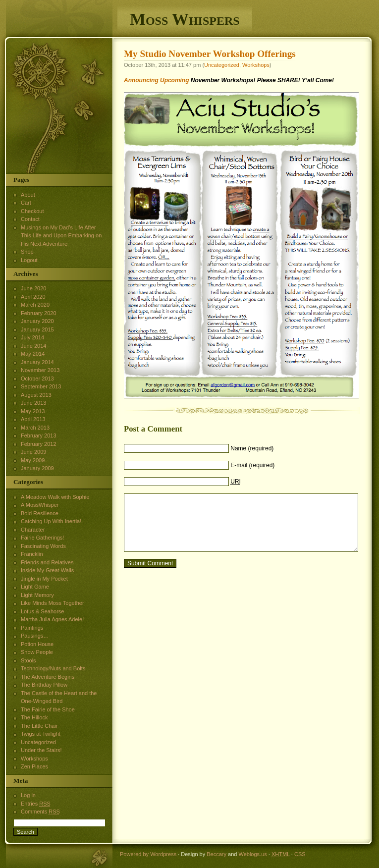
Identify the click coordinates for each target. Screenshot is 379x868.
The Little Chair (39, 726)
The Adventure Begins (48, 677)
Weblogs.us (252, 854)
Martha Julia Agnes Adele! (52, 619)
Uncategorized (222, 65)
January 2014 (37, 362)
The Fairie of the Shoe (48, 709)
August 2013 (36, 395)
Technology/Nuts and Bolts (53, 668)
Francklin (32, 554)
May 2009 (33, 460)
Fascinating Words (43, 546)
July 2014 (32, 337)
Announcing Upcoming (156, 80)
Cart (26, 203)
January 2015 (37, 329)
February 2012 (39, 444)
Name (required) (252, 448)
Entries (36, 804)
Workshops (256, 65)
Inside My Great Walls (47, 570)
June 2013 (33, 403)
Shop (27, 252)
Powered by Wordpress (148, 854)
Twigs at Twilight (41, 734)
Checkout (32, 211)
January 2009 (37, 468)
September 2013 (41, 386)
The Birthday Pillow (44, 685)
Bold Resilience (40, 513)
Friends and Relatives (47, 562)
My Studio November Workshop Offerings (210, 54)
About (28, 195)
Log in (28, 795)
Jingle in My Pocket (44, 579)
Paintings (32, 628)
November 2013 (40, 370)
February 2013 (39, 435)
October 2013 (37, 379)
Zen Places (34, 766)
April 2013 (33, 419)
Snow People (37, 652)
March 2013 (35, 428)
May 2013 (33, 411)
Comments (40, 812)
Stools (28, 660)
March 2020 (35, 305)
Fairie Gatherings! (42, 538)
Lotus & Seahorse (42, 611)
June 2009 (33, 452)
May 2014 (33, 354)
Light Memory (37, 595)
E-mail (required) (252, 465)
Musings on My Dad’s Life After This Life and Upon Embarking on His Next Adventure (61, 236)
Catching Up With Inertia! (51, 521)
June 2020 (33, 288)
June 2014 (33, 346)
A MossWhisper (40, 505)
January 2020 (37, 321)
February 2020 (39, 313)
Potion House (37, 644)
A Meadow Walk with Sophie (55, 497)
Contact (30, 219)
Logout (29, 260)
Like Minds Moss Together (53, 603)
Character (33, 530)
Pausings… (35, 636)
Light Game (35, 587)
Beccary (217, 854)
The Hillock (34, 717)
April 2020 (33, 297)
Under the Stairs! (41, 750)
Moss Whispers (185, 19)
